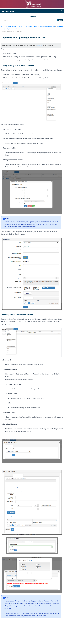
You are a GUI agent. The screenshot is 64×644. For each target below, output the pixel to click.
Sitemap (33, 17)
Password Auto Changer (47, 27)
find (60, 20)
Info (2, 27)
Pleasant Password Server (14, 27)
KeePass (40, 45)
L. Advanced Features (31, 27)
